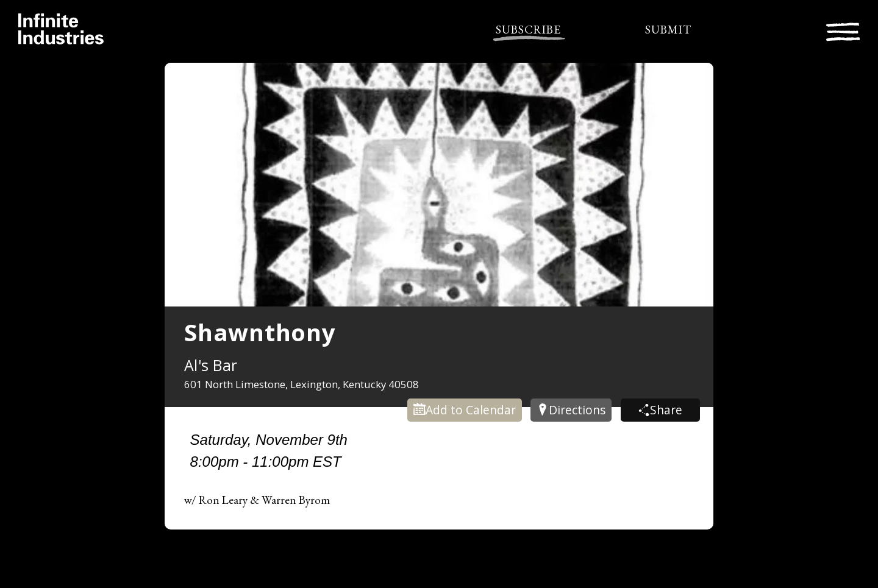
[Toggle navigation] (843, 30)
